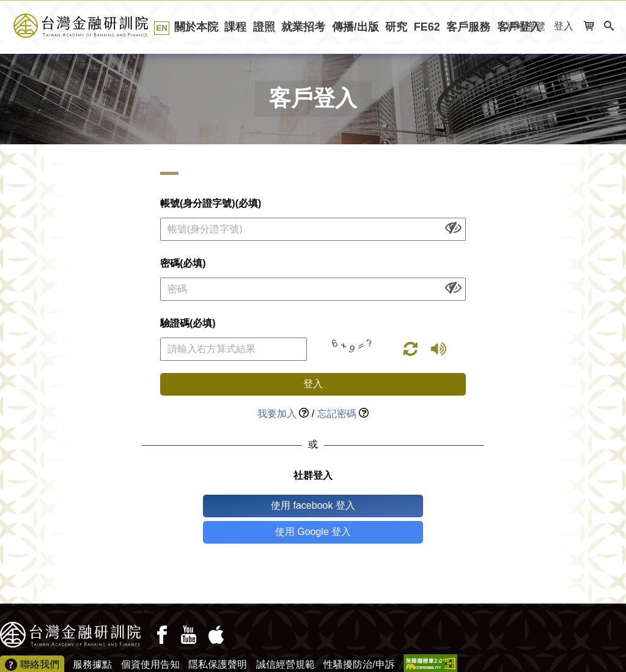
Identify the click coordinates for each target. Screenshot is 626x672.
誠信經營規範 (285, 638)
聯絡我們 (32, 639)
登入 (564, 26)
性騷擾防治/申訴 (359, 638)
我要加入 (277, 414)
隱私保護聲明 (218, 638)
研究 (396, 27)
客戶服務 (468, 27)
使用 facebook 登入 (262, 505)
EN (162, 28)
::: (4, 58)
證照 (264, 27)
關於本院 (196, 27)
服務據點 (92, 638)
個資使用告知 (150, 638)
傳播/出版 (355, 27)
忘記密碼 (337, 414)
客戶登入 (519, 27)
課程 (235, 27)
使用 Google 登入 (364, 505)
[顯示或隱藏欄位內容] (453, 227)
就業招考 (303, 27)
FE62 (427, 27)
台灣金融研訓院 (94, 26)
